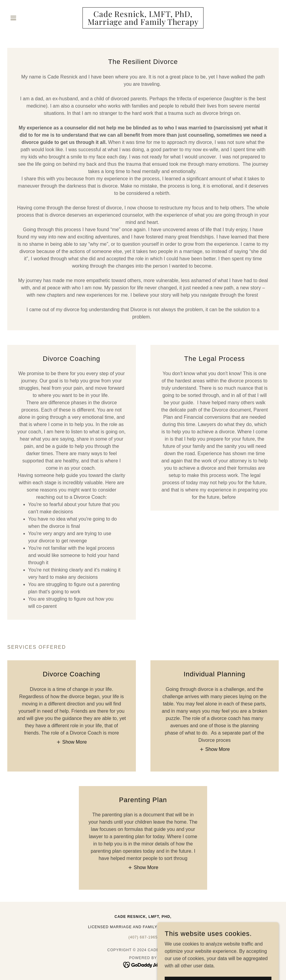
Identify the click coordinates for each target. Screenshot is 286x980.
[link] (143, 23)
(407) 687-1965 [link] (143, 937)
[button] (28, 18)
